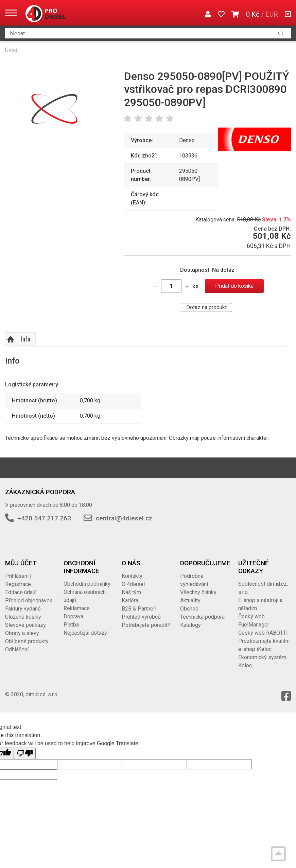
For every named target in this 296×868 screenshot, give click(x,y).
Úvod (11, 50)
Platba (71, 625)
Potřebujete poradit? (146, 625)
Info (26, 339)
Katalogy (190, 625)
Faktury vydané (23, 609)
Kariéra (130, 600)
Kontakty (132, 576)
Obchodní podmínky (87, 584)
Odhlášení (17, 649)
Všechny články (198, 592)
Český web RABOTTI (263, 633)
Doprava (73, 616)
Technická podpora (202, 617)
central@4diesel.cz (124, 518)
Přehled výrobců (141, 617)
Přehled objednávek (29, 600)
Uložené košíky (23, 617)
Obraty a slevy (22, 633)
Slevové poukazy (25, 625)
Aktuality (190, 600)
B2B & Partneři (139, 609)
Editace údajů (21, 592)
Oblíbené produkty (27, 641)
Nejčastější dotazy (85, 633)
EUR (272, 14)
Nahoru (11, 339)
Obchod (189, 609)
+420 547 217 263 (44, 518)
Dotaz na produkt (206, 307)
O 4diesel (133, 584)
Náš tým (131, 592)
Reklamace (77, 608)
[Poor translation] (25, 753)
